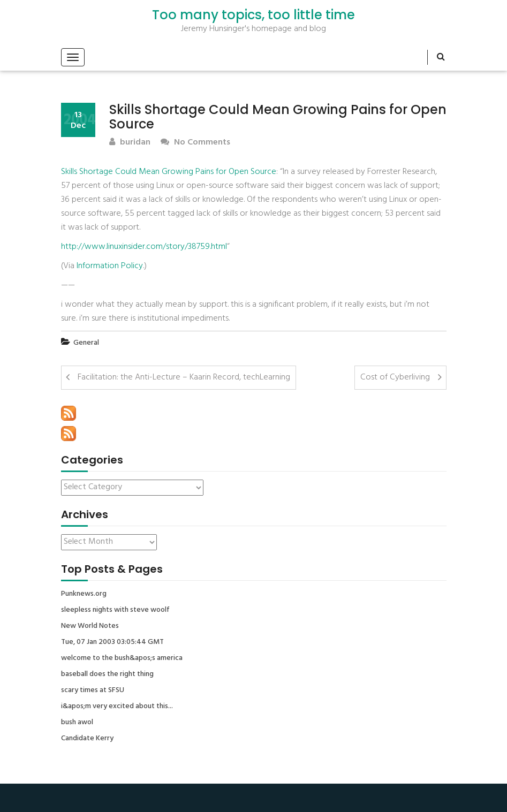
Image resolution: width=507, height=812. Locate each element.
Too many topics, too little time (253, 15)
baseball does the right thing (107, 674)
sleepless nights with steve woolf (115, 610)
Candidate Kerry (87, 739)
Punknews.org (84, 594)
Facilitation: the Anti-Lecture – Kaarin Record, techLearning (184, 377)
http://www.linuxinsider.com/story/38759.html (144, 247)
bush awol (77, 723)
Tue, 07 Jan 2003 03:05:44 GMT (112, 642)
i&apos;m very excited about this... (117, 707)
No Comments (195, 143)
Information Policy (110, 266)
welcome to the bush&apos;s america (122, 658)
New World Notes (90, 626)
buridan (130, 143)
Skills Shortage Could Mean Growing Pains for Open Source (169, 172)
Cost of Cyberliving (395, 377)
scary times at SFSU (93, 690)
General (86, 343)
